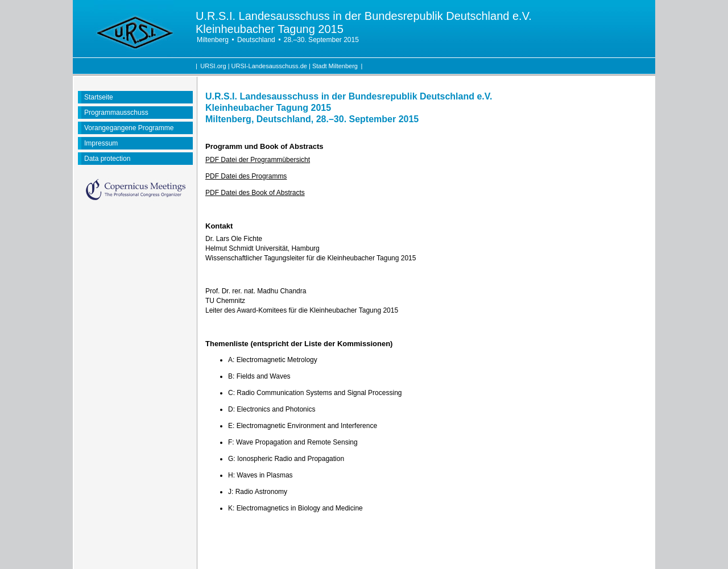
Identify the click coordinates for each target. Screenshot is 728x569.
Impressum (101, 143)
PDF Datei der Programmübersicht (258, 160)
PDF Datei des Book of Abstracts (255, 193)
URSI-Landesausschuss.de (269, 66)
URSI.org (213, 66)
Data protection (107, 159)
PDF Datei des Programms (246, 176)
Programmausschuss (116, 113)
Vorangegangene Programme (129, 128)
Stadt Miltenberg (335, 66)
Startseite (99, 97)
